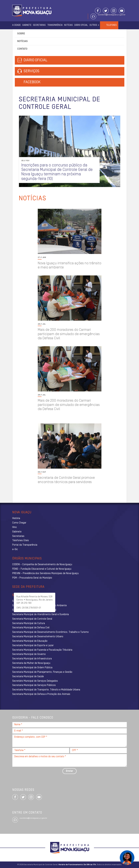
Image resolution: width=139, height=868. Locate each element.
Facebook (32, 82)
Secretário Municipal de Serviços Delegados (35, 681)
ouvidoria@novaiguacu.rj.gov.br (112, 15)
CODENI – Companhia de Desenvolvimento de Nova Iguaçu (42, 565)
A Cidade (16, 25)
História (16, 518)
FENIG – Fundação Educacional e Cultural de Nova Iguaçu (42, 569)
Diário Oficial (81, 25)
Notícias (68, 25)
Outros (94, 25)
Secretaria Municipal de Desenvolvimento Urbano (38, 637)
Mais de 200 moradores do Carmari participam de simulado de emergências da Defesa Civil (69, 334)
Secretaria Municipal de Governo (29, 654)
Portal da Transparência (25, 545)
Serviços (28, 71)
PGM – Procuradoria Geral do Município (32, 578)
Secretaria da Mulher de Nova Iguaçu (31, 663)
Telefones (111, 25)
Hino (14, 527)
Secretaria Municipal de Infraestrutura (32, 659)
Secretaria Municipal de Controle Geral (32, 619)
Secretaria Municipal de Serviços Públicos (34, 685)
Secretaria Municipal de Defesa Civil (31, 628)
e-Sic (15, 549)
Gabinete (27, 25)
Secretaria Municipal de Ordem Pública (32, 668)
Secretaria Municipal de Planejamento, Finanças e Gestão (42, 672)
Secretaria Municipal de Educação (30, 641)
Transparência (55, 25)
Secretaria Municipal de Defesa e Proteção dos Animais (41, 694)
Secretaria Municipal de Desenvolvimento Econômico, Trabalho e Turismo (50, 632)
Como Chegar (19, 523)
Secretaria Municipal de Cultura (29, 623)
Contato (22, 49)
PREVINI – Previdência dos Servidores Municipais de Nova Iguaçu (45, 573)
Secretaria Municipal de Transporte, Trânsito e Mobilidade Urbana (46, 690)
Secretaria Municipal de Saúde (28, 677)
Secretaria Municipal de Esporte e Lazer (33, 646)
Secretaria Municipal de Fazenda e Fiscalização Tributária (42, 650)
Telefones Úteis (21, 541)
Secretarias (39, 25)
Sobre (21, 34)
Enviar (69, 771)
